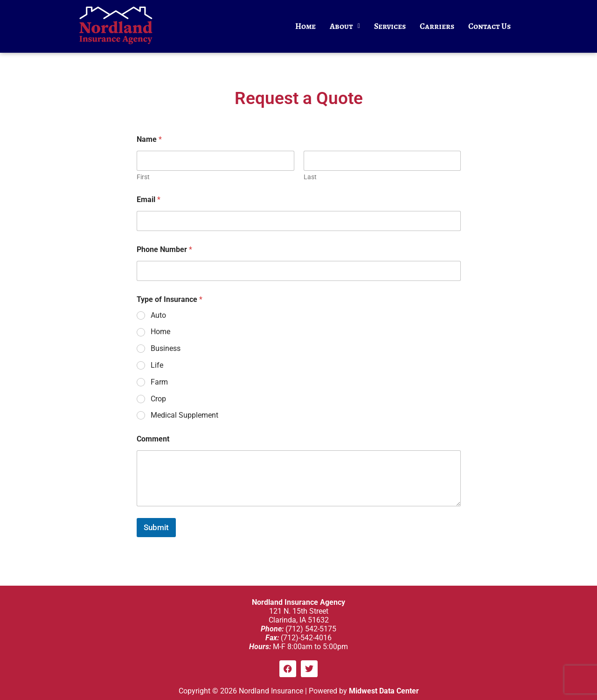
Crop (158, 399)
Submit (156, 527)
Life (157, 365)
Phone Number (164, 249)
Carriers (437, 26)
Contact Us (489, 26)
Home (305, 26)
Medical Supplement (184, 415)
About (345, 26)
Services (390, 26)
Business (166, 348)
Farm (159, 382)
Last (310, 177)
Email (149, 199)
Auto (158, 315)
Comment (153, 439)
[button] (345, 27)
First (143, 177)
